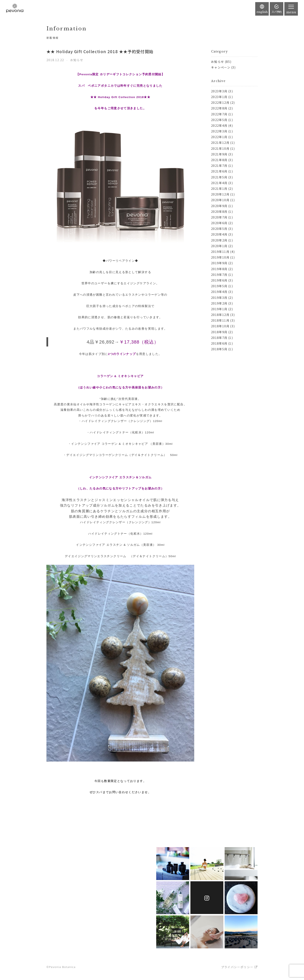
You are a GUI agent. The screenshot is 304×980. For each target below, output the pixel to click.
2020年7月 (219, 217)
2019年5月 (219, 286)
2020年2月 (219, 240)
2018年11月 (220, 320)
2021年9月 (219, 154)
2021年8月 (219, 160)
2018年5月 (219, 349)
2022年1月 (219, 137)
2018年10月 (220, 326)
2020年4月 (219, 234)
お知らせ (218, 62)
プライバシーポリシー (237, 967)
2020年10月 (220, 200)
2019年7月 (219, 275)
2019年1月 (219, 309)
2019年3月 (219, 298)
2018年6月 (219, 343)
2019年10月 (220, 257)
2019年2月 (219, 303)
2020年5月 (219, 229)
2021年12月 (220, 143)
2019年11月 (220, 252)
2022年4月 (219, 125)
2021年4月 (219, 183)
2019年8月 (219, 269)
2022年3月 (219, 131)
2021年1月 (219, 189)
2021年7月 (219, 166)
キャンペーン (221, 67)
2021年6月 (219, 171)
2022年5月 (219, 120)
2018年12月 (220, 315)
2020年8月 (219, 212)
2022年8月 (219, 108)
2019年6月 (219, 280)
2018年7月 (219, 338)
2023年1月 (219, 97)
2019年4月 (219, 292)
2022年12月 (220, 102)
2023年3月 (219, 91)
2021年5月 (219, 177)
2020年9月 (219, 206)
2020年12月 (220, 194)
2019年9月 (219, 263)
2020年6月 (219, 223)
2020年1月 (219, 246)
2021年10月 (220, 148)
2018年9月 (219, 332)
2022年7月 (219, 114)
